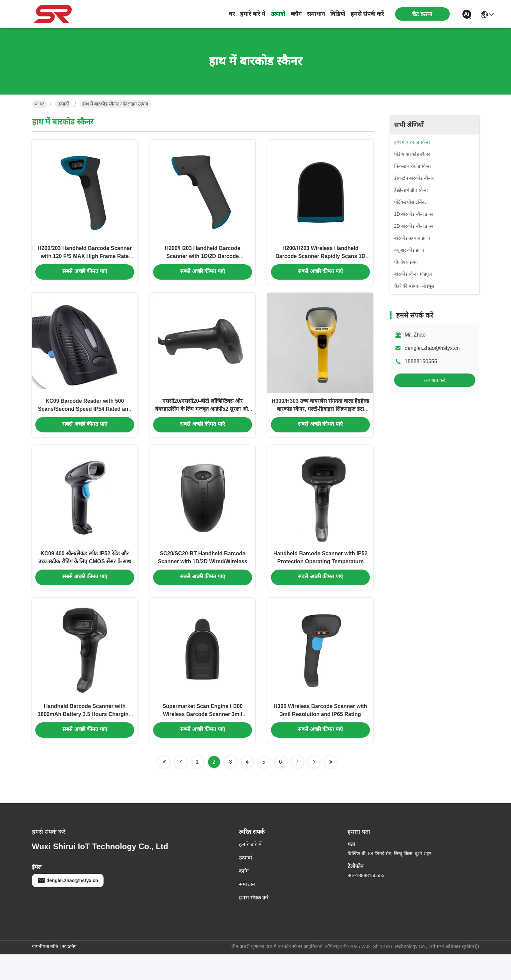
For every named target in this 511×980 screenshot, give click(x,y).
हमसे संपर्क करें (367, 14)
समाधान (316, 14)
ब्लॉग (296, 14)
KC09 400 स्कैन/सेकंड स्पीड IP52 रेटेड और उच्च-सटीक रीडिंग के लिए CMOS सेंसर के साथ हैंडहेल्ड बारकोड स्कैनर (85, 580)
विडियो (338, 14)
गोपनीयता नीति (45, 972)
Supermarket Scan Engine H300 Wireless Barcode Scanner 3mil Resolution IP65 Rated (203, 739)
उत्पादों (278, 14)
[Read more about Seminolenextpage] (164, 788)
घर (232, 14)
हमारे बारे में (253, 14)
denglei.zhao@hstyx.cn (432, 348)
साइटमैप (69, 972)
